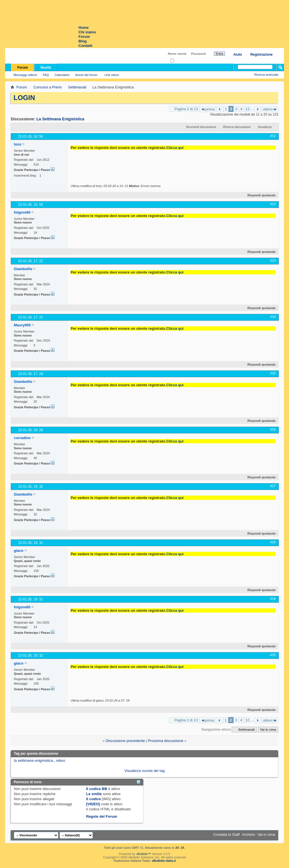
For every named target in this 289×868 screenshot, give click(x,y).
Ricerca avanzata (266, 75)
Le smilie (94, 794)
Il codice (93, 799)
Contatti (85, 46)
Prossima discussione (166, 741)
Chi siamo (87, 32)
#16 (273, 429)
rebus (61, 760)
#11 (273, 136)
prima (208, 109)
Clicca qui (175, 148)
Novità (46, 68)
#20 (273, 655)
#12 (273, 204)
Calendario (62, 75)
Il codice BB (97, 789)
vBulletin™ (144, 854)
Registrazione (261, 55)
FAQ (46, 75)
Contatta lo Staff (226, 835)
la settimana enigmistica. (34, 760)
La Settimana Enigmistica (60, 119)
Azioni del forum (86, 75)
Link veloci (112, 75)
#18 (273, 542)
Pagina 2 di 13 (186, 109)
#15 (273, 373)
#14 (273, 317)
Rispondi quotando (259, 195)
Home (84, 28)
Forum (84, 37)
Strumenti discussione (201, 127)
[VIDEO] (93, 804)
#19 (273, 599)
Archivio (249, 835)
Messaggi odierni (25, 75)
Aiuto (238, 55)
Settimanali (77, 87)
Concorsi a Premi (48, 87)
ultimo (270, 109)
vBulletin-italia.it (164, 861)
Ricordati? (179, 61)
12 (248, 109)
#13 (273, 261)
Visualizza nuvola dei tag (145, 771)
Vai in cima (268, 730)
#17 (273, 486)
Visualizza (265, 127)
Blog (83, 41)
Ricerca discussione (237, 127)
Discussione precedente (125, 741)
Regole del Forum (102, 816)
